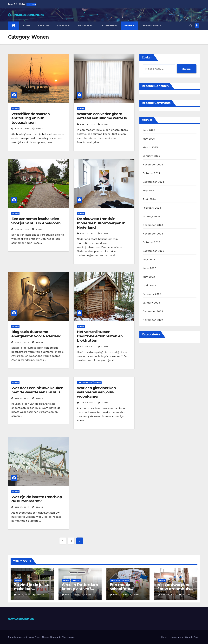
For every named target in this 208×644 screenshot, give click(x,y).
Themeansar (68, 637)
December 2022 (153, 311)
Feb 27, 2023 (22, 229)
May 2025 (149, 139)
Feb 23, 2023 (87, 234)
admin (38, 129)
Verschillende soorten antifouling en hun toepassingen (31, 118)
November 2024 (153, 165)
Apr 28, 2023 (87, 124)
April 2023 (149, 285)
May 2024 (149, 190)
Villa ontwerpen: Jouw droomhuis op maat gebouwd (175, 589)
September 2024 (153, 182)
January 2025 (151, 156)
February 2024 (152, 208)
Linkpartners (151, 26)
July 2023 (149, 259)
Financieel (85, 26)
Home (27, 26)
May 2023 (149, 277)
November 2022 (153, 320)
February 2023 (152, 294)
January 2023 (151, 303)
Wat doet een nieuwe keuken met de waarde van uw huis (37, 390)
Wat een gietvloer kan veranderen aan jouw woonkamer (96, 392)
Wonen (129, 26)
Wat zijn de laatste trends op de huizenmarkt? (37, 499)
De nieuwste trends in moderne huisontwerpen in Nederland (101, 223)
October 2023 (151, 242)
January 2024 (151, 216)
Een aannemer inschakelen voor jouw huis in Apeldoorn (36, 221)
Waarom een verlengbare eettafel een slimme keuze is (102, 116)
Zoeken (147, 57)
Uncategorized (85, 383)
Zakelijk (44, 26)
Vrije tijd (64, 26)
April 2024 (149, 199)
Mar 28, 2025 (168, 595)
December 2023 (153, 225)
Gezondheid (108, 26)
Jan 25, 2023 (22, 507)
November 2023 (153, 234)
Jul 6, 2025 (24, 595)
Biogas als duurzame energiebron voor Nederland (36, 334)
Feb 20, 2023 (87, 347)
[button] (191, 25)
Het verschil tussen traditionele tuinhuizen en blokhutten (100, 336)
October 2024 (151, 173)
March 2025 (150, 147)
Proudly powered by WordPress (24, 637)
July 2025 (149, 130)
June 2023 (149, 268)
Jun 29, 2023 (22, 129)
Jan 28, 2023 (22, 398)
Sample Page (192, 637)
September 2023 (153, 251)
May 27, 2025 (72, 595)
